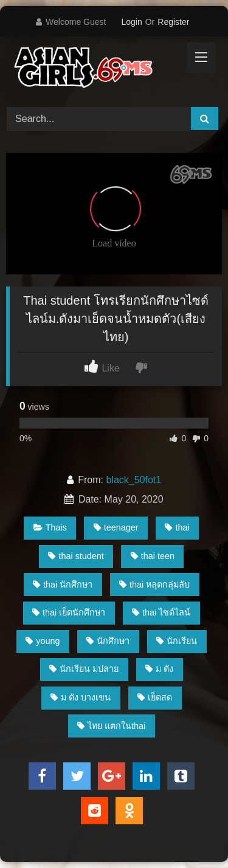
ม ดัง (159, 669)
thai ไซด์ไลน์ (161, 612)
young (43, 641)
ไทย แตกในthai (111, 726)
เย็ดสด (155, 697)
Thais (50, 527)
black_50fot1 (133, 480)
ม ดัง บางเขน (81, 697)
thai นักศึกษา (63, 585)
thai (177, 527)
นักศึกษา (108, 641)
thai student (76, 556)
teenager (116, 527)
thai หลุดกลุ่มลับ (154, 585)
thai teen (153, 556)
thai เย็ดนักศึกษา (69, 612)
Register (173, 22)
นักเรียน (177, 641)
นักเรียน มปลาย (84, 669)
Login (131, 22)
